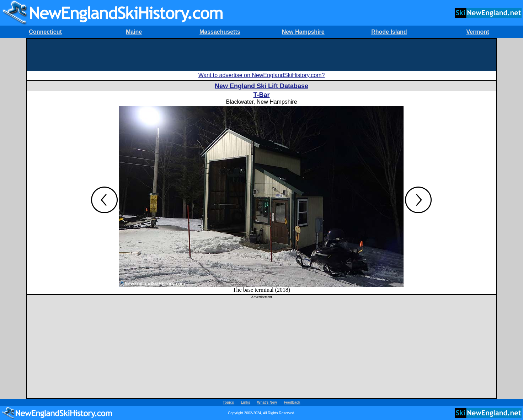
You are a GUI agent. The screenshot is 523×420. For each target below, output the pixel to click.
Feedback (292, 402)
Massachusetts (220, 32)
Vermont (477, 32)
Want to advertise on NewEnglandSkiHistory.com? (262, 75)
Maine (134, 32)
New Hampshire (303, 32)
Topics (228, 402)
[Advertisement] (261, 55)
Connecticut (45, 32)
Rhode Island (389, 32)
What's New (267, 402)
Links (246, 402)
